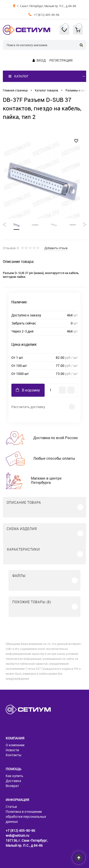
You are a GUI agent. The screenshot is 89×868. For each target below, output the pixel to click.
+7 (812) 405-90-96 (47, 15)
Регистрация (61, 60)
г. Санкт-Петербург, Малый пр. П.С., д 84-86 (47, 6)
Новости (12, 750)
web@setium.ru (17, 835)
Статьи (11, 807)
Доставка (13, 781)
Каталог (19, 76)
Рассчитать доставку (28, 407)
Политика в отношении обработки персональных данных (26, 816)
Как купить (14, 776)
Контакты (14, 755)
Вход (41, 60)
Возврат (12, 786)
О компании (15, 745)
